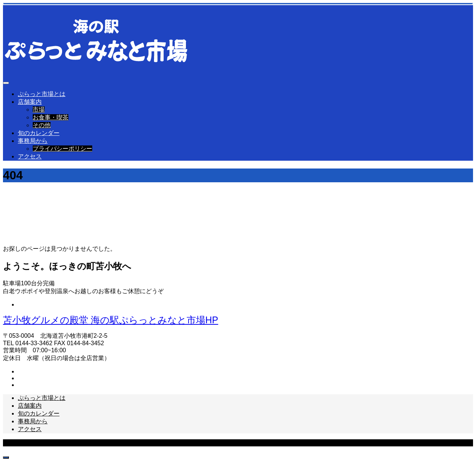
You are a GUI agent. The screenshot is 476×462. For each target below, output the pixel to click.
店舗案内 (30, 102)
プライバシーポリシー (62, 149)
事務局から (33, 141)
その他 (42, 125)
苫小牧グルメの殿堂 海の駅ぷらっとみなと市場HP (111, 320)
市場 (39, 110)
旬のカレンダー (39, 133)
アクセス (30, 156)
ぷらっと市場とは (42, 94)
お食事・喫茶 (51, 117)
